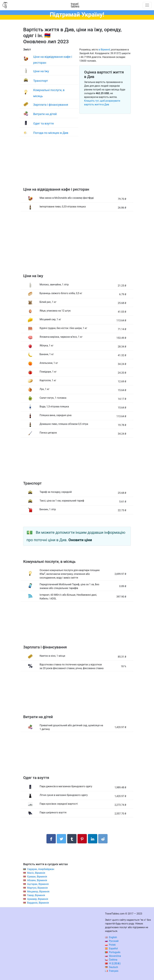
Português (113, 952)
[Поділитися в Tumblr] (72, 839)
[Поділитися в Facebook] (51, 839)
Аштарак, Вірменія (38, 884)
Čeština (111, 960)
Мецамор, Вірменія (38, 892)
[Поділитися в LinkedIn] (93, 839)
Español (111, 948)
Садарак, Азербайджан (41, 869)
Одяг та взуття (43, 123)
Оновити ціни (80, 540)
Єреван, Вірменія (37, 877)
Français (112, 971)
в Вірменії (104, 50)
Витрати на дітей (45, 114)
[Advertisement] (77, 165)
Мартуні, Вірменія (37, 888)
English (111, 937)
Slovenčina (113, 956)
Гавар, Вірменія (36, 895)
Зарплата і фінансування (51, 105)
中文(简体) (113, 963)
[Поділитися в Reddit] (103, 839)
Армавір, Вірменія (38, 899)
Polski (110, 945)
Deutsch (112, 967)
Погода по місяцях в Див (51, 133)
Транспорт (41, 81)
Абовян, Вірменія (37, 880)
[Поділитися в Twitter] (61, 839)
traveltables (75, 5)
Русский (112, 941)
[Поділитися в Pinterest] (82, 839)
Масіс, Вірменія (36, 873)
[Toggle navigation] (147, 5)
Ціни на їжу (41, 71)
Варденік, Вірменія (38, 903)
